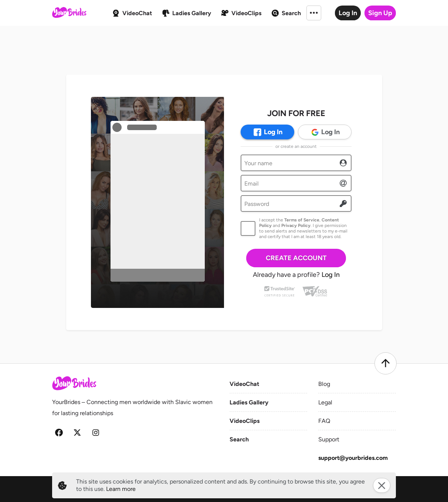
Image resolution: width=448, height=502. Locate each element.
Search (239, 439)
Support (329, 439)
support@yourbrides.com (353, 458)
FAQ (324, 421)
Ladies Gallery (249, 402)
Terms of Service (302, 220)
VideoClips (245, 421)
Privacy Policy (296, 225)
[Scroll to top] (386, 363)
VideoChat (244, 384)
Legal (325, 402)
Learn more (121, 489)
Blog (324, 384)
